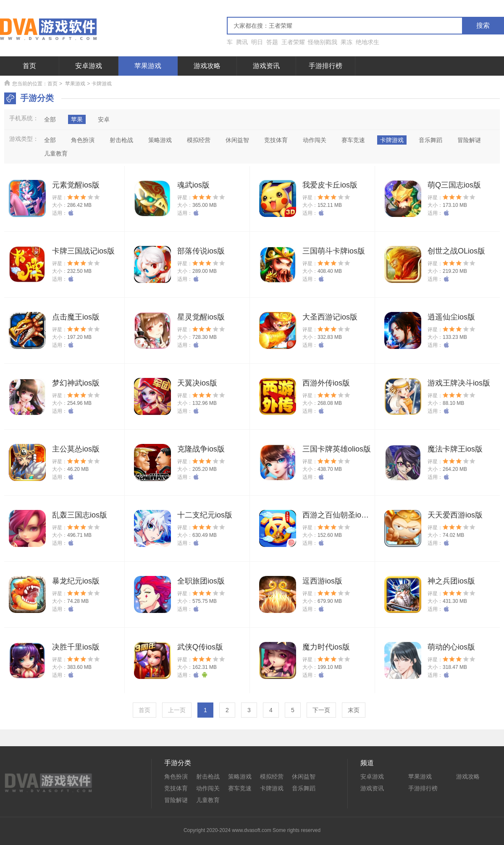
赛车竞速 (240, 788)
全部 (50, 119)
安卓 (104, 119)
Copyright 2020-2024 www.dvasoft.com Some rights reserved (252, 830)
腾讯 (242, 42)
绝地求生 (367, 42)
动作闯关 (208, 788)
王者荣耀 (293, 42)
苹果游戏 (148, 66)
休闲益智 (304, 776)
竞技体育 (176, 788)
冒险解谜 (176, 800)
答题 (272, 42)
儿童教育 (208, 800)
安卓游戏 (89, 66)
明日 (257, 42)
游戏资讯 (266, 66)
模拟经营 (272, 776)
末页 (354, 710)
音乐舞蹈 (304, 788)
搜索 (483, 25)
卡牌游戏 (272, 788)
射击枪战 (208, 776)
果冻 (346, 42)
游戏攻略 (207, 66)
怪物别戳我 (323, 42)
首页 (29, 66)
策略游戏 (240, 776)
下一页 (321, 710)
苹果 (77, 119)
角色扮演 (176, 776)
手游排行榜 (325, 66)
